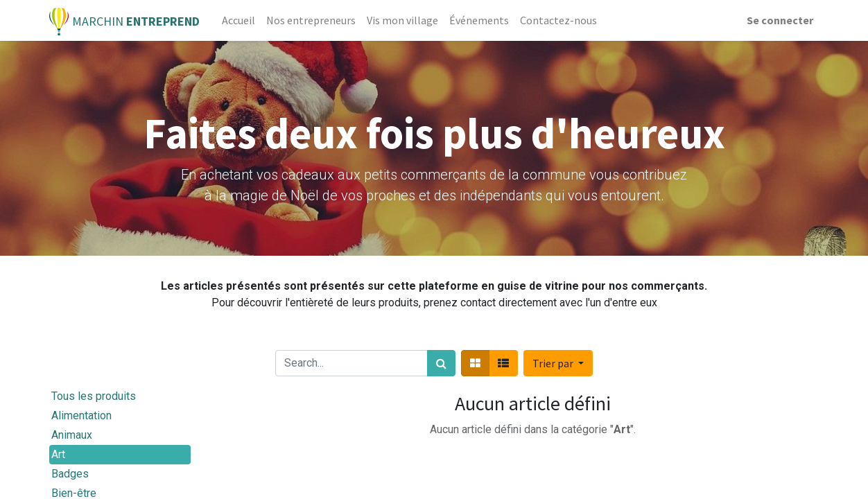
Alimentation (81, 415)
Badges (70, 474)
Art (58, 454)
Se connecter (780, 20)
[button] (558, 363)
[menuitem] (238, 20)
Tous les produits (94, 396)
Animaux (72, 435)
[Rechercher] (441, 363)
